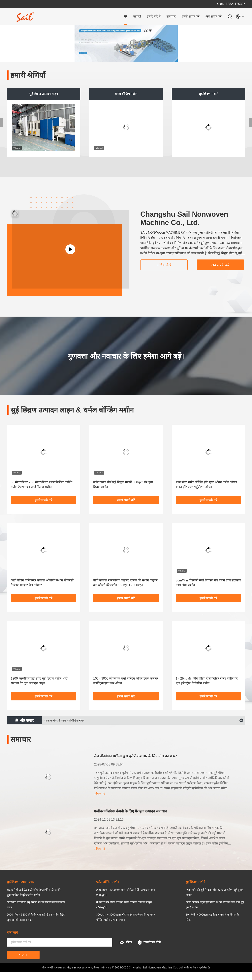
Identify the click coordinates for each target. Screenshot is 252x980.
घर (126, 16)
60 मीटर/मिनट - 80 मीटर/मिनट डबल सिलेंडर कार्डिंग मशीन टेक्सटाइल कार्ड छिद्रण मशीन (42, 485)
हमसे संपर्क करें (191, 16)
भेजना (23, 955)
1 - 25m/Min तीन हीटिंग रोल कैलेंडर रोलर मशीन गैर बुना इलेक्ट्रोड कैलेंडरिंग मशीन (207, 681)
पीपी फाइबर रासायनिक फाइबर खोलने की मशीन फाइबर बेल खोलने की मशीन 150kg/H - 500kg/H (125, 583)
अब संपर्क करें (214, 16)
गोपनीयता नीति (149, 942)
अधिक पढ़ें (99, 794)
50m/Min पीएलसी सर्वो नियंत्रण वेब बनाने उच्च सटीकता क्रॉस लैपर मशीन (208, 583)
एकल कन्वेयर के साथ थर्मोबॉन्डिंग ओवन (64, 721)
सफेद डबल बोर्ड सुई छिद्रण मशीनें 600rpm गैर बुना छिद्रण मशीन (123, 485)
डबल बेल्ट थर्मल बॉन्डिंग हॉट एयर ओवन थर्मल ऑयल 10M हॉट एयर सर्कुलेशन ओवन (206, 485)
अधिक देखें (164, 265)
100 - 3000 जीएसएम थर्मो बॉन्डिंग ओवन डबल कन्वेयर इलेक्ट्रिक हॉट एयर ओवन (126, 681)
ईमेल (126, 942)
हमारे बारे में (154, 16)
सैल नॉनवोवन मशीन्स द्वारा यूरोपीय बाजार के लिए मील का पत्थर (135, 756)
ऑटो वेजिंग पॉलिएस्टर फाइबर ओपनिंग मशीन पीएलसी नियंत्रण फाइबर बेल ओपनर (42, 583)
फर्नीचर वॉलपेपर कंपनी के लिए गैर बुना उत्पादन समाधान (130, 811)
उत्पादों (137, 16)
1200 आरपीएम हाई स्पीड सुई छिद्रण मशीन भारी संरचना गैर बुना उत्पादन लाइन (39, 681)
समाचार (171, 16)
